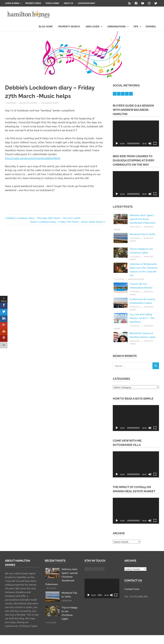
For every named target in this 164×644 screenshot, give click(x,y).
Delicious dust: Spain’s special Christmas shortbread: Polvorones (143, 219)
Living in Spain (13, 3)
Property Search (69, 27)
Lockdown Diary (86, 3)
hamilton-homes (28, 103)
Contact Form (132, 589)
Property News (33, 3)
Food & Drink (52, 3)
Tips (137, 27)
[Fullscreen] (155, 143)
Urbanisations (118, 27)
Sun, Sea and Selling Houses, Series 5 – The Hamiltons (142, 318)
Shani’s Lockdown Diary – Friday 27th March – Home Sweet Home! (67, 222)
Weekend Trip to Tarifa (142, 234)
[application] (136, 133)
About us (68, 3)
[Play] (117, 143)
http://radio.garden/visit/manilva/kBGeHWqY (33, 158)
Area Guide (94, 27)
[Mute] (150, 143)
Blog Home (46, 27)
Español (151, 27)
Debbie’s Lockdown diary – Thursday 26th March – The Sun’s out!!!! (43, 218)
